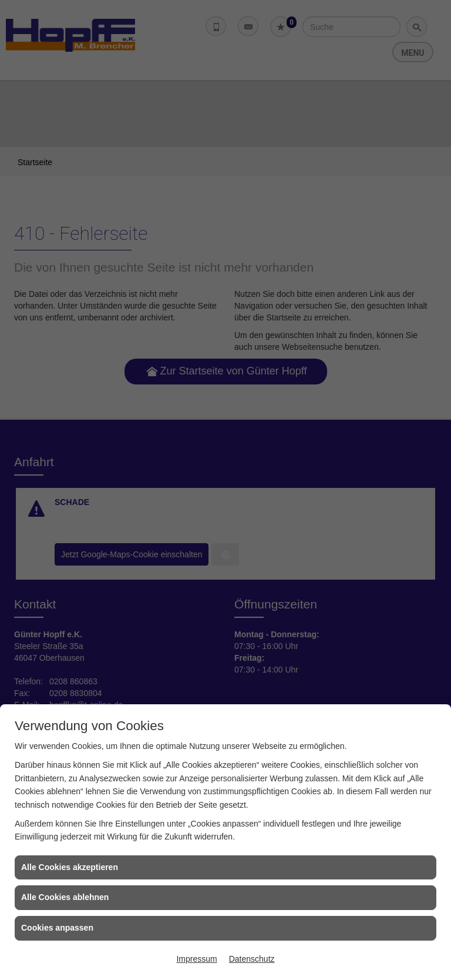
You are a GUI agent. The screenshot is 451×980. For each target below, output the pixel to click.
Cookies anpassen (57, 928)
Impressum (196, 959)
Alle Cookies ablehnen (65, 897)
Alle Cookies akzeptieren (70, 867)
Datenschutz (252, 959)
